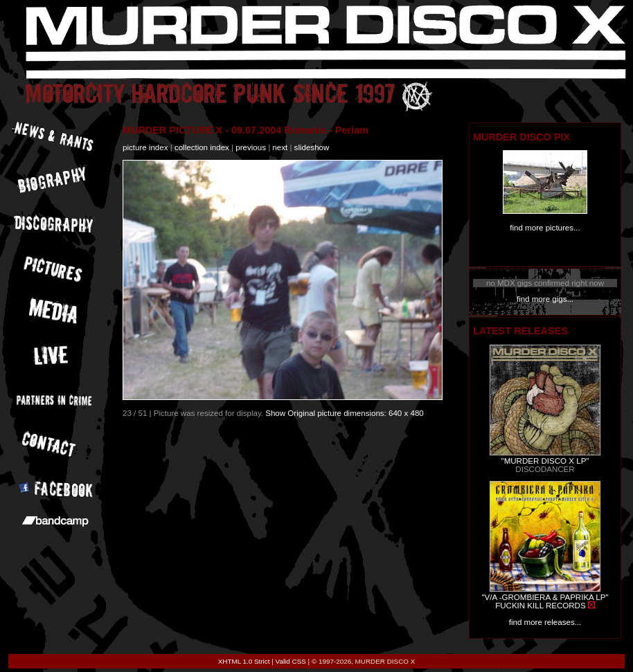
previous (251, 147)
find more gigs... (545, 299)
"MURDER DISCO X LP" (545, 461)
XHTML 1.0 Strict (244, 661)
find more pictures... (545, 228)
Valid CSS (291, 661)
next (280, 147)
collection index (202, 147)
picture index (145, 147)
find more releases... (545, 622)
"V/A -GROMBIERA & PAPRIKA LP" (545, 597)
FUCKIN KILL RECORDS (540, 606)
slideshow (312, 147)
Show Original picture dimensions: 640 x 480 (345, 413)
